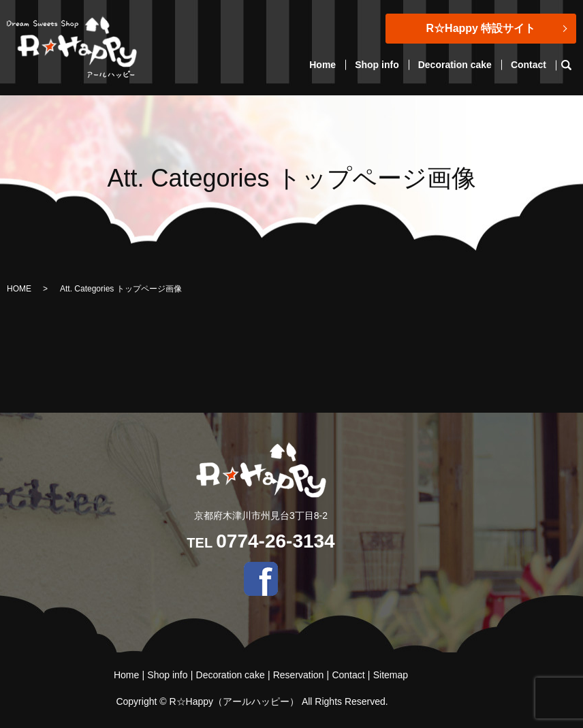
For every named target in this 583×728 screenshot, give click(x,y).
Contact (529, 65)
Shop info (377, 65)
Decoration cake (455, 65)
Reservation (299, 675)
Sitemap (391, 675)
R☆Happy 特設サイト (481, 28)
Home (322, 65)
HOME (19, 289)
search (571, 65)
